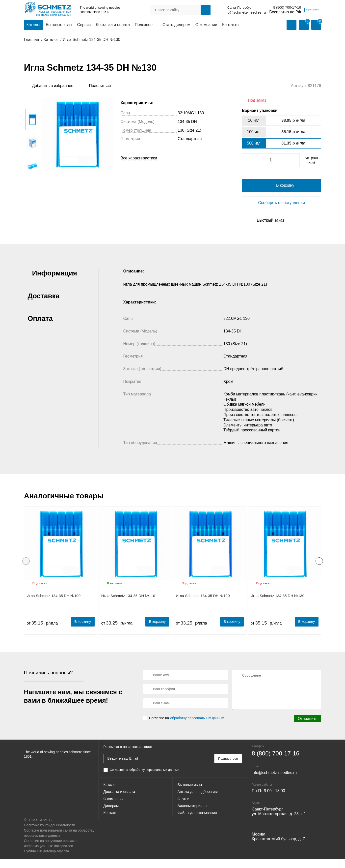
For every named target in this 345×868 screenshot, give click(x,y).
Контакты (231, 25)
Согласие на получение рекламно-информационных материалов (52, 853)
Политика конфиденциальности (50, 834)
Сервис (84, 25)
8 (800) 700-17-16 (264, 8)
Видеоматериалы (194, 821)
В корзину (81, 631)
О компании (206, 25)
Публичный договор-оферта (47, 860)
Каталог (34, 25)
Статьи (184, 812)
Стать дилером (176, 25)
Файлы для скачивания (199, 830)
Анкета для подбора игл (200, 803)
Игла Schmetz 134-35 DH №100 (54, 606)
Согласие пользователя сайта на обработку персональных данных (59, 842)
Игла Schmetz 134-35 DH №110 (128, 606)
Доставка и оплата (113, 25)
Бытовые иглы (59, 25)
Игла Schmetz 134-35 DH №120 (203, 606)
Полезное (144, 25)
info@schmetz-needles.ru (221, 13)
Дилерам (112, 821)
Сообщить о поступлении (281, 213)
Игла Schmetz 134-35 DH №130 (277, 606)
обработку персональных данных (197, 728)
